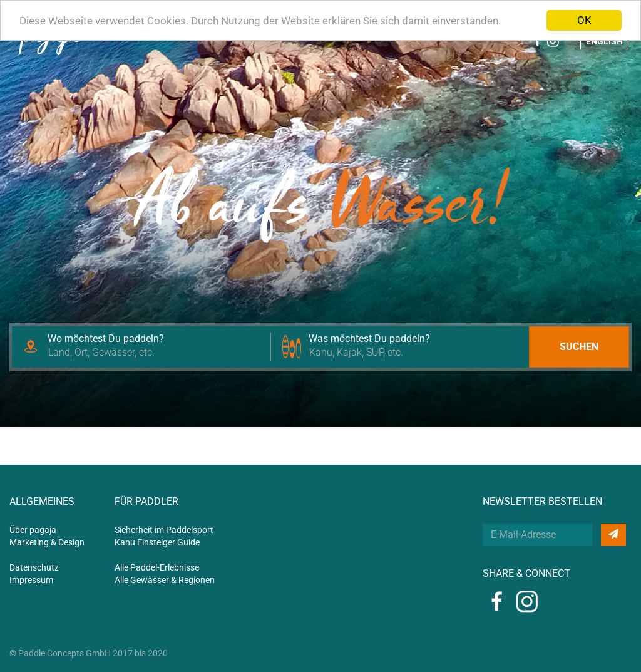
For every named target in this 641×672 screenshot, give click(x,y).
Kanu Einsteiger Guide (157, 542)
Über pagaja (33, 530)
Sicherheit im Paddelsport (164, 530)
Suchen (579, 347)
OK (584, 20)
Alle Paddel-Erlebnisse (157, 567)
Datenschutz (34, 567)
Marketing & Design (47, 542)
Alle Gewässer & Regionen (165, 580)
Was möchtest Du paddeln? (369, 339)
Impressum (31, 580)
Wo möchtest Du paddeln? (106, 339)
